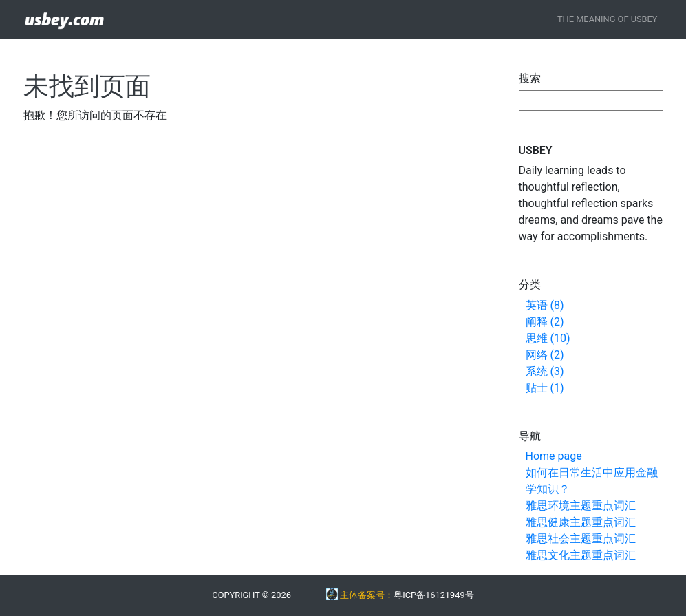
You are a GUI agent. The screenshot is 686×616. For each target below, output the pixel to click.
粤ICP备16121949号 (433, 595)
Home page (554, 456)
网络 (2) (545, 355)
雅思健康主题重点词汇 (581, 522)
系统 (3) (545, 371)
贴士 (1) (545, 388)
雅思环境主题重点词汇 (581, 506)
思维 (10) (548, 338)
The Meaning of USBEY (608, 19)
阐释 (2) (545, 322)
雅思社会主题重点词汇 (581, 539)
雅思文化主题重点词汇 (581, 555)
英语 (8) (545, 305)
